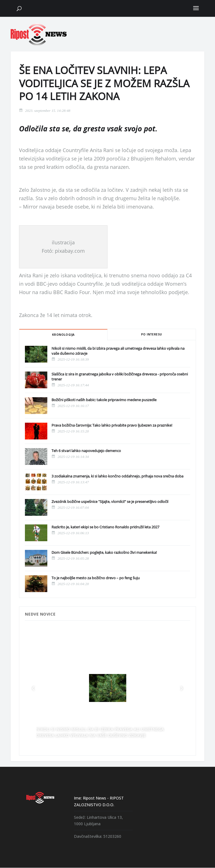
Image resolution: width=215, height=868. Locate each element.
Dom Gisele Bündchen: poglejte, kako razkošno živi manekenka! (104, 552)
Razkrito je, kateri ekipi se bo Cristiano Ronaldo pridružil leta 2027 (105, 527)
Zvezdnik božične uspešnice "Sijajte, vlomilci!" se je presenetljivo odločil (110, 502)
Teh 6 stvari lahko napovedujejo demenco (86, 451)
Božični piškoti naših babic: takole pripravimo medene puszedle (104, 400)
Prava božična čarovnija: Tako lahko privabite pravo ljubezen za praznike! (112, 425)
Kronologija (63, 335)
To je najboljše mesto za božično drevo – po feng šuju (96, 578)
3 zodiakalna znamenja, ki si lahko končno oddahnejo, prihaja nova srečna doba (117, 476)
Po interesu (151, 334)
